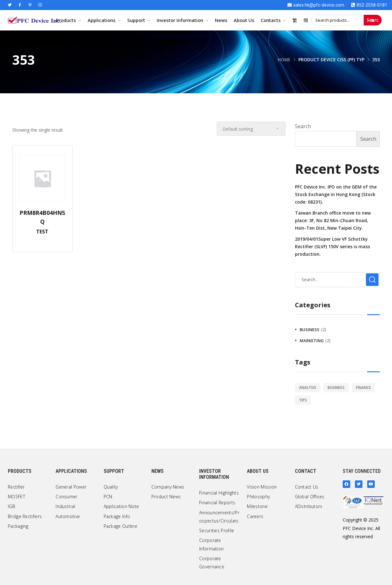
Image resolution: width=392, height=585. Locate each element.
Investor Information (180, 20)
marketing (312, 341)
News (221, 20)
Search (373, 20)
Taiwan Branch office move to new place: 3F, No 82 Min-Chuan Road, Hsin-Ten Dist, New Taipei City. (333, 220)
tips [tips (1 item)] (303, 400)
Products (66, 20)
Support (136, 20)
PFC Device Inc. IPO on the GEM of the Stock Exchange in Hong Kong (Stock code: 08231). (336, 194)
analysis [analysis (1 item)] (308, 388)
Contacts (271, 20)
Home (284, 60)
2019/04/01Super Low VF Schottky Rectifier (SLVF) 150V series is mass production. (332, 246)
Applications (102, 20)
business (310, 330)
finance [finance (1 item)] (363, 388)
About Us (244, 20)
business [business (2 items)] (336, 388)
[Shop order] (251, 129)
